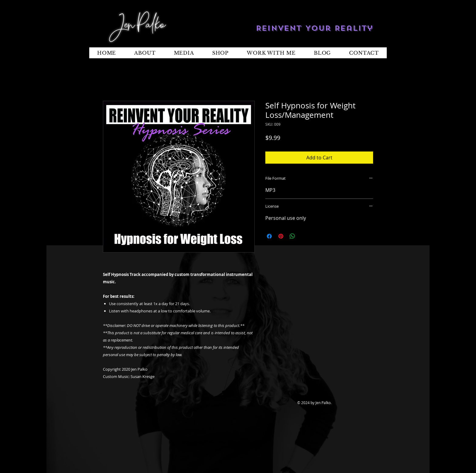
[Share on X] (304, 236)
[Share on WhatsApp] (292, 236)
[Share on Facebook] (269, 236)
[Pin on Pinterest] (281, 236)
